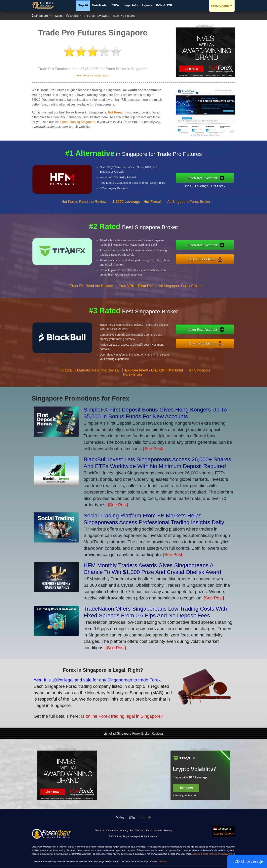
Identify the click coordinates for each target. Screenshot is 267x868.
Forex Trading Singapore (78, 122)
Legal (149, 831)
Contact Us (112, 831)
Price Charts (222, 6)
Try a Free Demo (206, 259)
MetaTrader (100, 5)
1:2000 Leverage (247, 861)
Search (158, 831)
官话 (132, 817)
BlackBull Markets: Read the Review (90, 373)
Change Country (224, 834)
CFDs (116, 5)
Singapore (41, 16)
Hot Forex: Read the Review (84, 205)
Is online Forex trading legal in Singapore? (118, 715)
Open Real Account (206, 178)
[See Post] (153, 449)
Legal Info (131, 5)
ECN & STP (164, 5)
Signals (147, 5)
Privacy (124, 831)
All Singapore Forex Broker (189, 205)
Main (59, 16)
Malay (120, 817)
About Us (100, 831)
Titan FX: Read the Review (91, 289)
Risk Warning (137, 831)
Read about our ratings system (93, 76)
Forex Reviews (97, 16)
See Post (163, 861)
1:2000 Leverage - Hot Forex (208, 185)
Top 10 (83, 5)
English (75, 16)
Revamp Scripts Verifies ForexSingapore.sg (214, 854)
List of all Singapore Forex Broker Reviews (133, 734)
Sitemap (168, 831)
